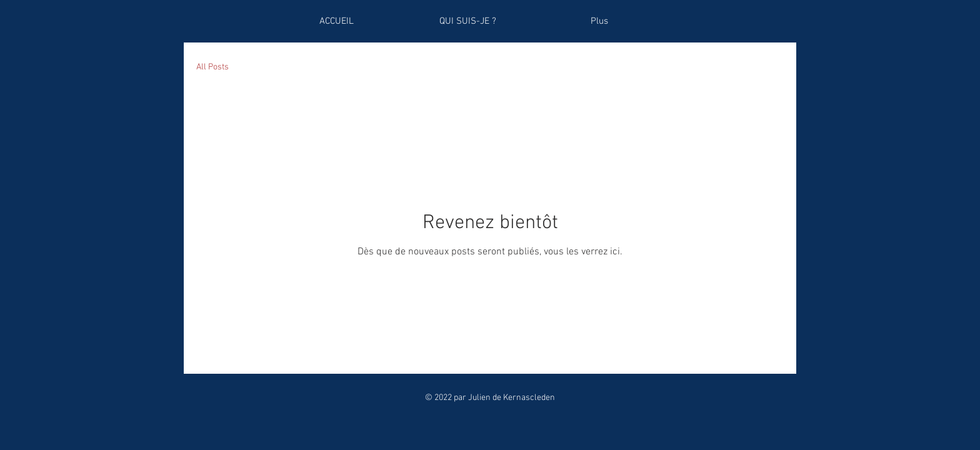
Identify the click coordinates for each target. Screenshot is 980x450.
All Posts (212, 67)
